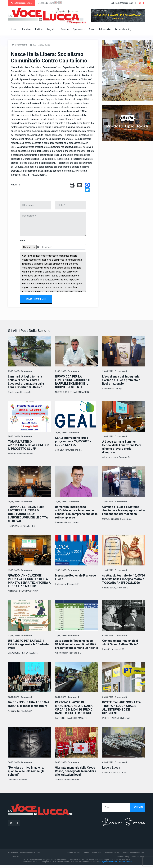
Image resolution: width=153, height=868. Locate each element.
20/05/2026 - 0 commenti (114, 371)
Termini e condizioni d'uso (133, 856)
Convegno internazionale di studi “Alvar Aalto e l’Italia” (121, 642)
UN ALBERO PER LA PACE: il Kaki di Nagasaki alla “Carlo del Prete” (29, 644)
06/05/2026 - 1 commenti (67, 700)
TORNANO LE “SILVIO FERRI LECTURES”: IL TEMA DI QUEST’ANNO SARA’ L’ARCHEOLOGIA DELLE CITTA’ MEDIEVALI (29, 514)
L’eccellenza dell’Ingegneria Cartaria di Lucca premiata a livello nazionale (121, 380)
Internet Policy (123, 860)
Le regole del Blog (112, 856)
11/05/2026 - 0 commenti (114, 570)
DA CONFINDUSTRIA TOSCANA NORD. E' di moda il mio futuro (29, 707)
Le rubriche (121, 29)
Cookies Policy (138, 860)
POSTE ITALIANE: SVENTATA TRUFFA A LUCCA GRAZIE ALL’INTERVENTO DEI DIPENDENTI (122, 711)
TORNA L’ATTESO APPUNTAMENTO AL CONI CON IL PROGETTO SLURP (29, 445)
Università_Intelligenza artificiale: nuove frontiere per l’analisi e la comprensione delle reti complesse (75, 512)
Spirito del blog (74, 856)
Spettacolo (79, 29)
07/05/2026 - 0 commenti (114, 635)
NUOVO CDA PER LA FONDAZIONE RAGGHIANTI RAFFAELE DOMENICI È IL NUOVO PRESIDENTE (73, 382)
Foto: (23, 241)
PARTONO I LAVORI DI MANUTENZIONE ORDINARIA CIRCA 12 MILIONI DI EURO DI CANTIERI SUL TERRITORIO (74, 711)
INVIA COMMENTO (36, 299)
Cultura (65, 29)
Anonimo (16, 185)
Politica (39, 29)
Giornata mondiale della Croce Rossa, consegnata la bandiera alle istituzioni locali (76, 774)
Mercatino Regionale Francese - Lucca (76, 577)
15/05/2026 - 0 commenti (20, 502)
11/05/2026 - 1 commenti (67, 635)
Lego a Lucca (111, 771)
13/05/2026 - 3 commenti (114, 502)
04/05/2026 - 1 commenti (20, 766)
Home (13, 29)
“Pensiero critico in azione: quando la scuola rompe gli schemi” (26, 774)
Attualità (27, 29)
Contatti (86, 856)
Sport (92, 29)
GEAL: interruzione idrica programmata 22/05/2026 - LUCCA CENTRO (73, 441)
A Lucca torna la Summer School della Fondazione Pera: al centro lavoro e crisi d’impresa (123, 447)
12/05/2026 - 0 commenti (20, 570)
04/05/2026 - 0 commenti (67, 766)
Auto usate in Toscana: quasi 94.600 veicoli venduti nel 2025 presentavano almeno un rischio (76, 646)
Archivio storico (125, 865)
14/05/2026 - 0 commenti (67, 502)
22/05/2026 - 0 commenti (20, 371)
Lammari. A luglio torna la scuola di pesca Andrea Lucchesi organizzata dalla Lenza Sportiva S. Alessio (26, 382)
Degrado (51, 29)
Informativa (97, 856)
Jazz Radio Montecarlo (49, 3)
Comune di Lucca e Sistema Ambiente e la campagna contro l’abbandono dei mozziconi (121, 512)
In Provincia (105, 29)
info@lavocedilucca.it (108, 865)
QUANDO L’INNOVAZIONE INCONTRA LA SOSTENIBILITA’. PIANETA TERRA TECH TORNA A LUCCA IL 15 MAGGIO (29, 581)
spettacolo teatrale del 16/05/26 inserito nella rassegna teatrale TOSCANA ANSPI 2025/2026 (122, 581)
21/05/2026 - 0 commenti (67, 371)
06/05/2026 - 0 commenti (20, 700)
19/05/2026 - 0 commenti (67, 433)
